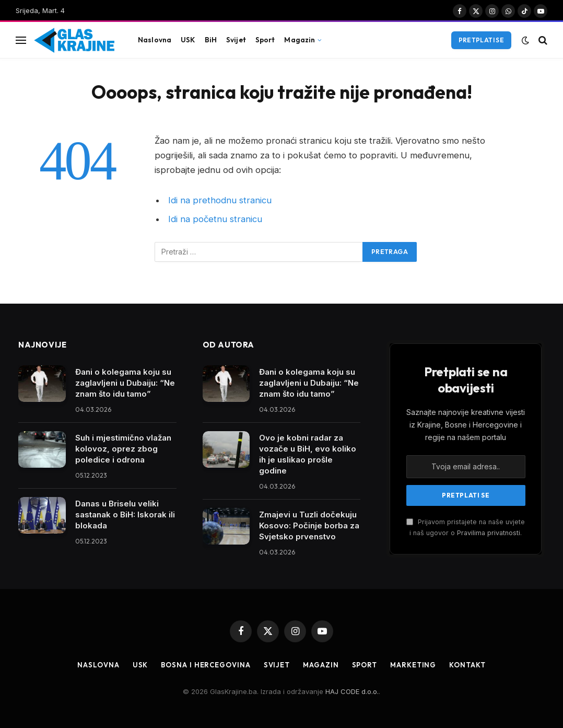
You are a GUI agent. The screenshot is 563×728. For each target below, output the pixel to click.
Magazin (300, 40)
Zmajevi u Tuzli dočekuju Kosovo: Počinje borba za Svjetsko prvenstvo (309, 525)
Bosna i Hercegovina (206, 665)
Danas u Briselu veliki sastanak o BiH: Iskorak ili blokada (125, 515)
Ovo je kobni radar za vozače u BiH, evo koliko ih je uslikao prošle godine (308, 454)
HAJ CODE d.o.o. (352, 691)
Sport (265, 40)
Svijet (236, 40)
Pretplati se (481, 40)
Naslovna (155, 40)
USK (188, 40)
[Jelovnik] (21, 40)
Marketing (413, 665)
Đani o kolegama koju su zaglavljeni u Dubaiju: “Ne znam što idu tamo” (125, 383)
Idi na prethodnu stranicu (220, 200)
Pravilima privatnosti (489, 533)
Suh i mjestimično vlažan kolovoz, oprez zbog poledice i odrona (123, 449)
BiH (211, 40)
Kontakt (467, 665)
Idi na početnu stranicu (215, 219)
